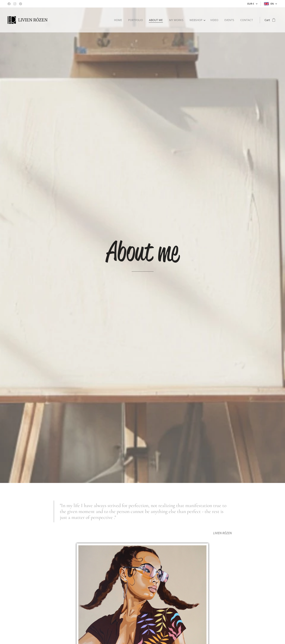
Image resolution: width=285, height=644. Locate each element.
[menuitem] (117, 20)
